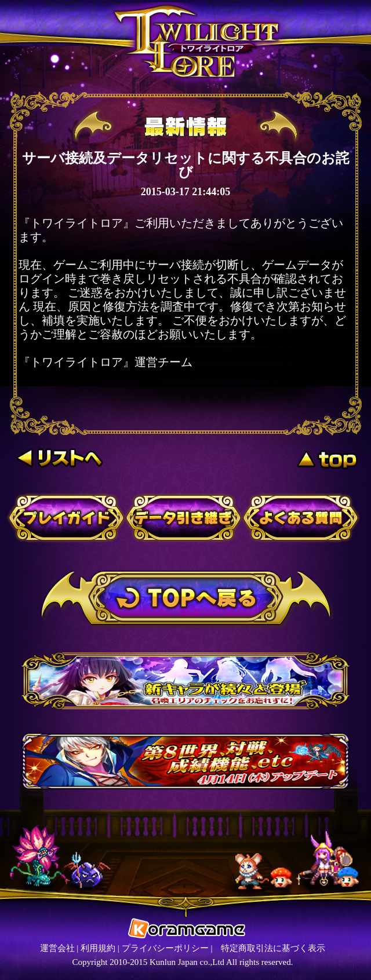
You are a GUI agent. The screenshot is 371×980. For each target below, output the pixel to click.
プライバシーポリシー (165, 948)
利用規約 (98, 948)
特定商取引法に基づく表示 (273, 948)
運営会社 (57, 948)
